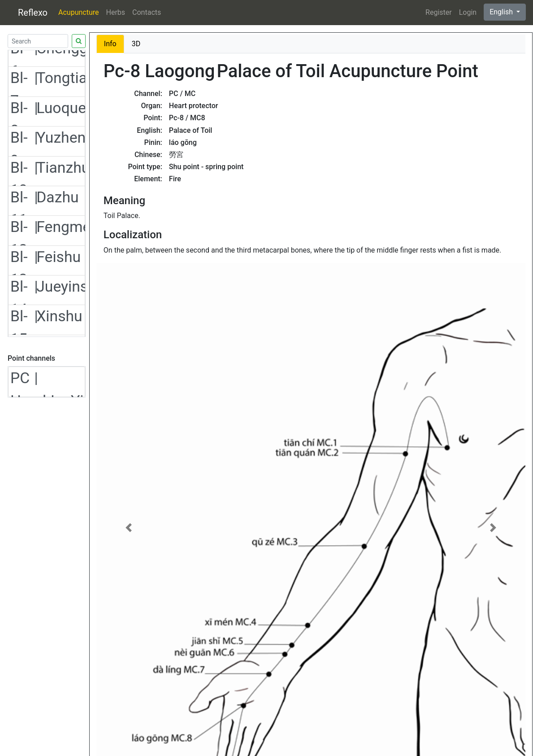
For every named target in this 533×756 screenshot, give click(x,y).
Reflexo (33, 13)
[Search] (38, 41)
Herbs (116, 12)
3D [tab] (136, 44)
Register (439, 12)
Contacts (147, 12)
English (502, 12)
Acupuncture (78, 12)
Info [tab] (110, 44)
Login (468, 12)
